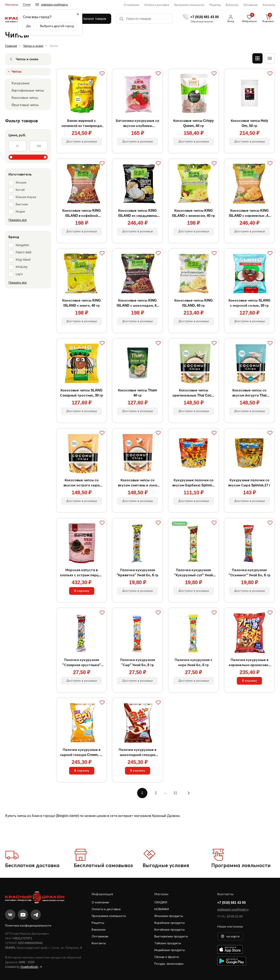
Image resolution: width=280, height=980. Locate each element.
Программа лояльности (189, 5)
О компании (131, 5)
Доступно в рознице (82, 142)
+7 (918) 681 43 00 (232, 902)
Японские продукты (169, 916)
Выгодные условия (166, 865)
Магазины (11, 5)
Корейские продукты (170, 923)
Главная (11, 46)
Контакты (269, 5)
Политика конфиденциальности (28, 926)
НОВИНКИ (162, 909)
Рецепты (215, 5)
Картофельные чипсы (28, 90)
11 (175, 793)
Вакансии (232, 5)
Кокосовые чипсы (25, 98)
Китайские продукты (170, 930)
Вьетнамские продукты (171, 936)
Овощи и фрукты (167, 957)
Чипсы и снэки (33, 46)
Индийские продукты (170, 950)
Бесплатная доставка (32, 865)
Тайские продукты (168, 943)
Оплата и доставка (157, 5)
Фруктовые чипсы (25, 105)
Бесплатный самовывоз (103, 865)
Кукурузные (21, 83)
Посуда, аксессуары (169, 964)
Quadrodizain (29, 967)
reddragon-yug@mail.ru (233, 910)
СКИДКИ (161, 902)
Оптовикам (251, 5)
